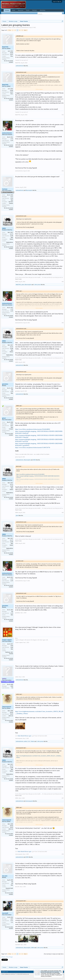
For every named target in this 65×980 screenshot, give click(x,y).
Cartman (5, 189)
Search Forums (6, 13)
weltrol (17, 677)
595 (12, 390)
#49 (63, 457)
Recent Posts (15, 13)
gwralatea (5, 384)
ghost (23, 285)
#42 (63, 115)
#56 (63, 738)
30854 (4, 228)
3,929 (12, 646)
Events (28, 10)
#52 (63, 581)
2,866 (12, 686)
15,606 (11, 53)
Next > (26, 30)
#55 (63, 677)
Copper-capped (7, 640)
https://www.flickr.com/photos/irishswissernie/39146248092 (33, 429)
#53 (63, 613)
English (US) (5, 972)
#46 (63, 323)
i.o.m (12, 922)
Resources (21, 10)
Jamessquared (7, 707)
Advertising (42, 10)
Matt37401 (5, 47)
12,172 (11, 234)
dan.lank (5, 876)
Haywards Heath (9, 888)
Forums (7, 10)
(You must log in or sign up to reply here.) (54, 954)
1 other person (37, 285)
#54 (63, 642)
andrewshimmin (25, 27)
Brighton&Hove (10, 242)
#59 (63, 887)
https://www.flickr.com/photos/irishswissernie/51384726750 (33, 448)
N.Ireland (11, 429)
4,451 (12, 424)
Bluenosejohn (29, 190)
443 (12, 882)
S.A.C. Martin (31, 741)
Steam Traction (12, 27)
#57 (63, 798)
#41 (63, 63)
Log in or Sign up (57, 1)
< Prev (9, 30)
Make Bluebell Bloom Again (25, 736)
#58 (63, 854)
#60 (63, 945)
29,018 (11, 712)
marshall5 (5, 913)
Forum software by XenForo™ (15, 974)
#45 (63, 282)
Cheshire (11, 203)
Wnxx (12, 56)
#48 (63, 391)
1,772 (12, 139)
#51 (63, 543)
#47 (63, 362)
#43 (63, 171)
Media (14, 10)
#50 (63, 513)
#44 (63, 187)
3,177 (12, 197)
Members (35, 10)
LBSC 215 (11, 716)
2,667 (12, 919)
